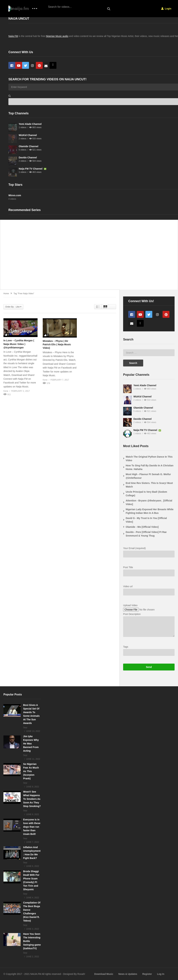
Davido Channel (28, 158)
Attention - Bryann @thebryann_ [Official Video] (149, 502)
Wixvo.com (15, 195)
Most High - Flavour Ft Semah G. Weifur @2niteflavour (148, 476)
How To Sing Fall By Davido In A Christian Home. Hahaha (150, 467)
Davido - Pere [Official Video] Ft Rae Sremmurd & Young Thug (146, 534)
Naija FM (13, 36)
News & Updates (128, 974)
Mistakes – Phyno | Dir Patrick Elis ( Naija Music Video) (57, 345)
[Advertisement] (89, 257)
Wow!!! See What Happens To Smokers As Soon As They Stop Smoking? (32, 799)
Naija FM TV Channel (31, 169)
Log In (161, 974)
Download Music (104, 974)
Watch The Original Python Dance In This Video (149, 459)
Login (166, 9)
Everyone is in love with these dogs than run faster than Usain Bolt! (32, 827)
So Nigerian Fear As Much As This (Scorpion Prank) (31, 771)
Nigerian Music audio (57, 36)
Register (147, 974)
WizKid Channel (28, 135)
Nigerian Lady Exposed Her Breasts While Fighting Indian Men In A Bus (150, 511)
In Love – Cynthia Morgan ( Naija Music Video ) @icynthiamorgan (19, 344)
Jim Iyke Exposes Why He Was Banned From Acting (31, 744)
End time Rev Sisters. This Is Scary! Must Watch (149, 485)
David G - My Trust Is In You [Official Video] (146, 520)
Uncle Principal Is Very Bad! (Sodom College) (146, 494)
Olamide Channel (28, 146)
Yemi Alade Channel (30, 124)
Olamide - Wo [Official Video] (142, 527)
